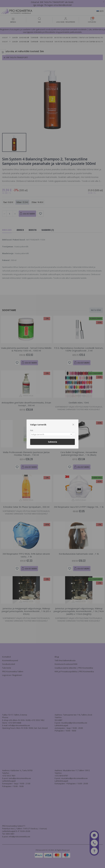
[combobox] (52, 434)
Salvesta (52, 442)
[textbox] (52, 434)
